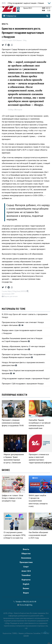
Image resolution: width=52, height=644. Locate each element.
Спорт (26, 567)
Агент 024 (26, 571)
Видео (26, 593)
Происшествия (26, 562)
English (26, 584)
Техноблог (26, 575)
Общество (26, 553)
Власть (5, 24)
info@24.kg (28, 605)
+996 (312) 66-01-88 (29, 602)
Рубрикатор (10, 16)
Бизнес (26, 588)
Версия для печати (10, 296)
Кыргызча (26, 580)
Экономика (26, 558)
